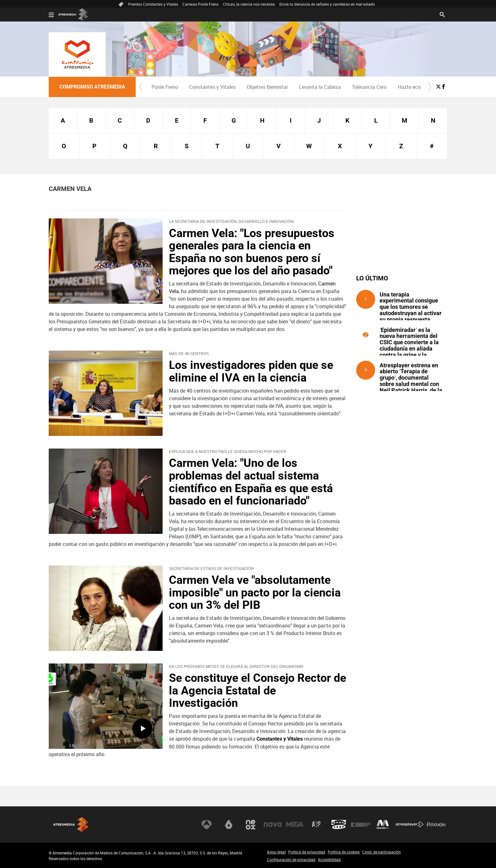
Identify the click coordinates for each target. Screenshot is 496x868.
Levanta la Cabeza (320, 87)
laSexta (229, 825)
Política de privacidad (307, 852)
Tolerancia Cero (369, 87)
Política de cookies (344, 852)
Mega (295, 825)
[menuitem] (165, 87)
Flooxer (436, 825)
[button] (141, 87)
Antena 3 (207, 825)
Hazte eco (409, 87)
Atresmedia (71, 825)
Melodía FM (383, 825)
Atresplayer (410, 825)
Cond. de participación (381, 852)
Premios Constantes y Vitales (153, 4)
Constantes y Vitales (212, 87)
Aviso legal (276, 852)
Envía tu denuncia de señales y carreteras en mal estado (327, 4)
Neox (251, 825)
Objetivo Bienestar (267, 87)
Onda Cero (339, 825)
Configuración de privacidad (291, 859)
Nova (273, 825)
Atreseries (317, 825)
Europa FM (361, 825)
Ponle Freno (165, 87)
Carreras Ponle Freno (201, 4)
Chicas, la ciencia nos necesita (249, 4)
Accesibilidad (329, 859)
